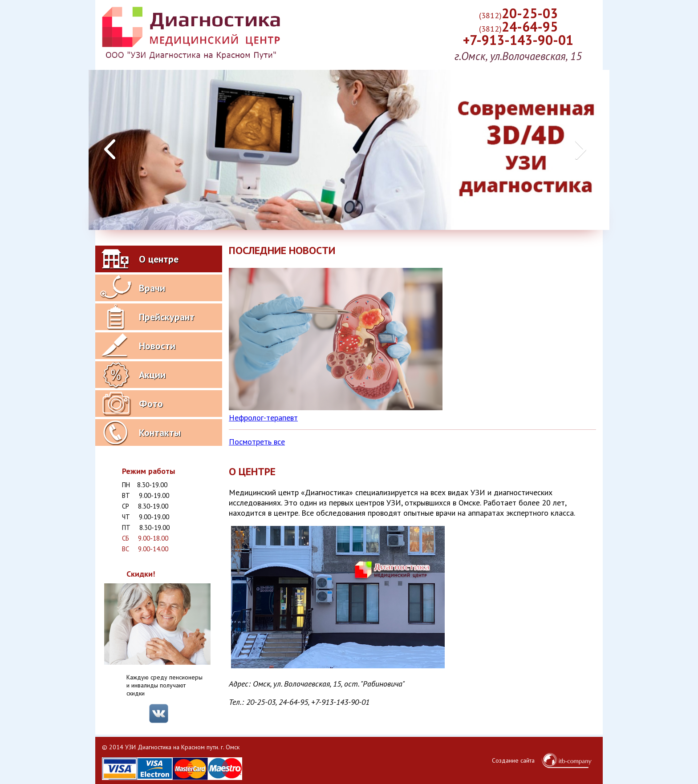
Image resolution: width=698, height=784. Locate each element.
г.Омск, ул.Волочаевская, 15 (518, 56)
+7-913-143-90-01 (518, 40)
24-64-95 (518, 26)
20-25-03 (518, 13)
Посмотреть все (257, 442)
